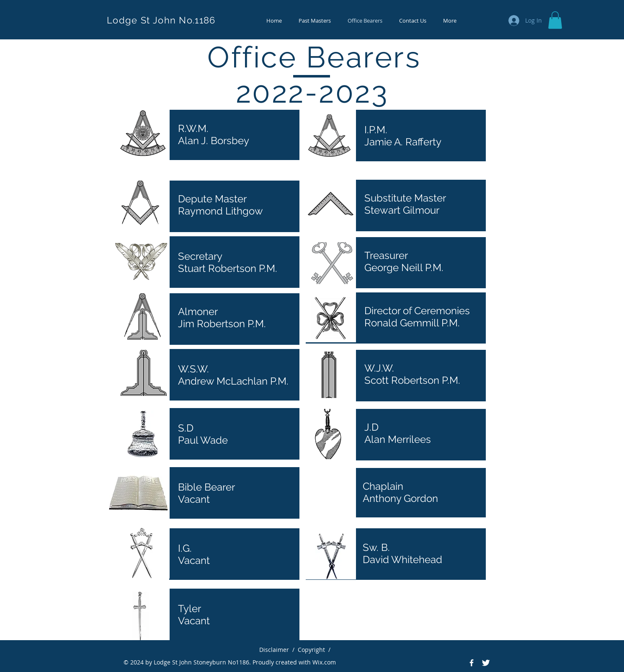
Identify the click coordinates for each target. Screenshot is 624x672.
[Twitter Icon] (486, 663)
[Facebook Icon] (472, 663)
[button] (555, 20)
